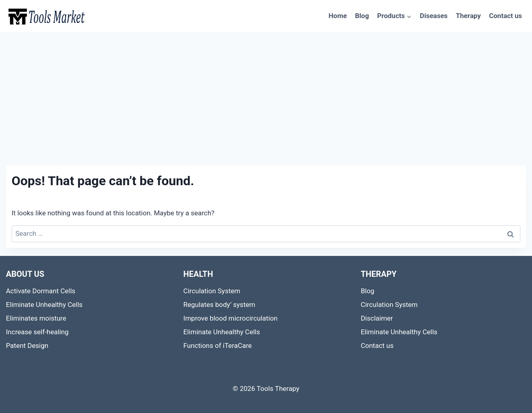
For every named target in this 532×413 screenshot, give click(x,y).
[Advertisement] (266, 92)
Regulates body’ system (219, 305)
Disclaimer (377, 318)
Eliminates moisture (36, 318)
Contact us (506, 16)
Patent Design (27, 346)
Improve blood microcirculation (231, 318)
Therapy (468, 16)
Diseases (434, 16)
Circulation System (212, 291)
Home (338, 16)
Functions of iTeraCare (218, 346)
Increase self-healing (37, 332)
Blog (362, 16)
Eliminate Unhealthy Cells (44, 305)
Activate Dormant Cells (41, 291)
